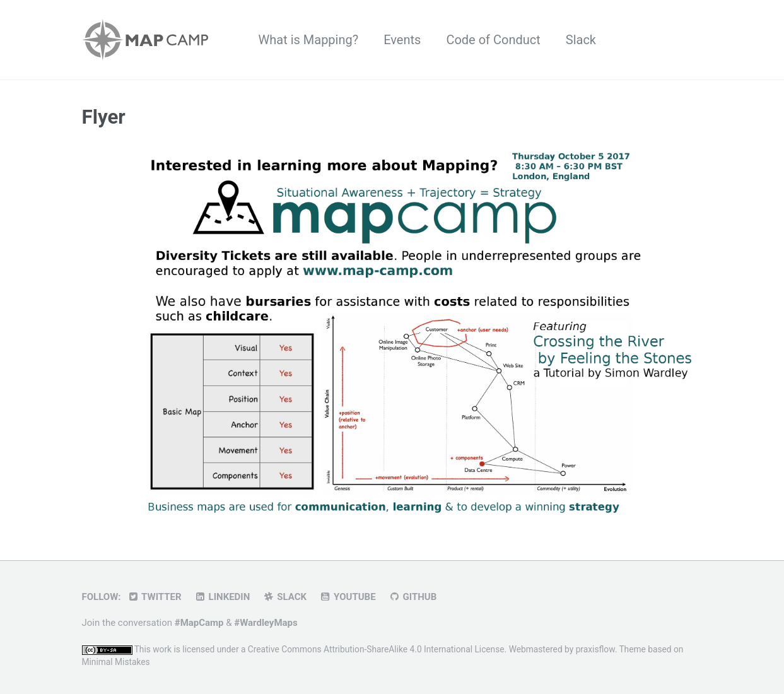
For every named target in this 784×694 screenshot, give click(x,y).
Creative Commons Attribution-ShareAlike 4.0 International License (376, 649)
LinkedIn (222, 597)
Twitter (155, 597)
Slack (581, 40)
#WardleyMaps (266, 623)
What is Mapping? (309, 40)
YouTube (348, 597)
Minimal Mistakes (116, 662)
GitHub (413, 597)
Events (402, 40)
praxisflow (595, 649)
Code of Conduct (493, 40)
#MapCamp (199, 623)
